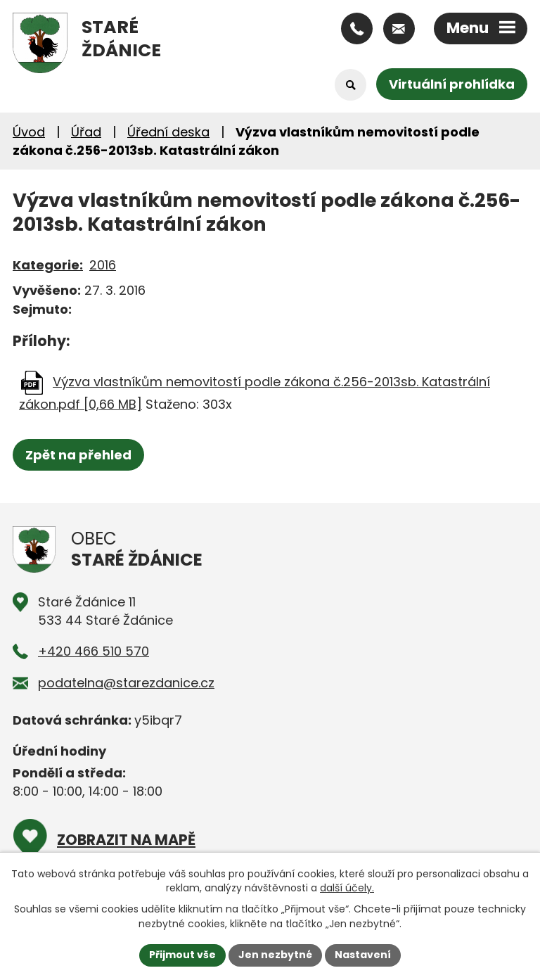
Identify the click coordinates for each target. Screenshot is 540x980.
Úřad (86, 132)
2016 (103, 265)
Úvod (29, 132)
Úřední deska (168, 132)
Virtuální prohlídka (452, 84)
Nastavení (363, 955)
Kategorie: (48, 265)
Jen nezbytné (275, 955)
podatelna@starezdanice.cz (126, 683)
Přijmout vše (182, 955)
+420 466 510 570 (94, 651)
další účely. (347, 888)
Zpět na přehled (78, 455)
